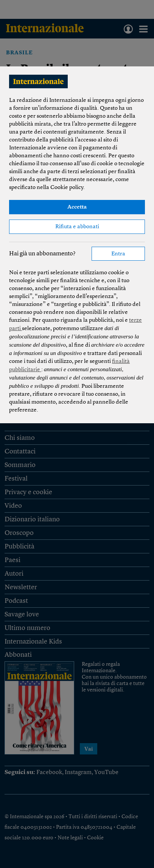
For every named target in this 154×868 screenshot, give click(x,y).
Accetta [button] (77, 207)
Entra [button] (118, 254)
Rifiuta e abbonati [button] (77, 227)
